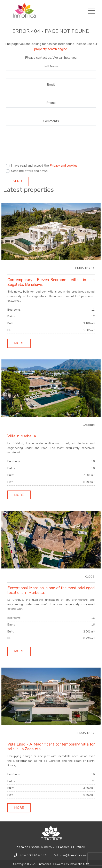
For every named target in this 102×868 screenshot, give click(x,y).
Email (51, 85)
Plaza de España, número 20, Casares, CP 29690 (51, 847)
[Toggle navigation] (92, 11)
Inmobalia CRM (79, 864)
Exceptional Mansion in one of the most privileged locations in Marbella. (51, 590)
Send (17, 181)
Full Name (51, 66)
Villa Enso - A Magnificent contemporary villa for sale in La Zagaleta (51, 747)
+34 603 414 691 (33, 855)
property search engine (51, 49)
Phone (51, 103)
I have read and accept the (44, 166)
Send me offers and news (29, 171)
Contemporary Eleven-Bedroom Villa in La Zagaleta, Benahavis (51, 282)
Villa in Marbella (22, 436)
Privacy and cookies (64, 166)
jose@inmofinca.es (73, 855)
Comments (51, 121)
